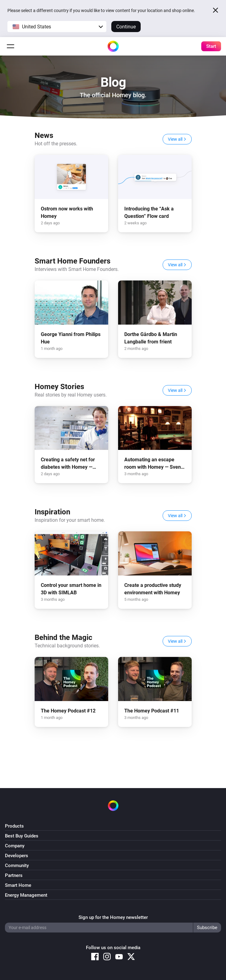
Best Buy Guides (22, 836)
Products (14, 826)
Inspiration (52, 512)
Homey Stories (59, 387)
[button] (57, 27)
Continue (126, 27)
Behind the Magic (64, 637)
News (44, 135)
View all (177, 139)
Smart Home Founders (72, 261)
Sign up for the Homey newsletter (113, 917)
